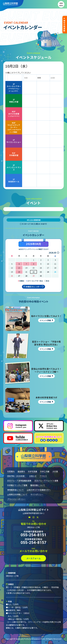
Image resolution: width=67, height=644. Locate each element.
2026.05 (53, 253)
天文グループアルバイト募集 (46, 481)
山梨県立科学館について (17, 494)
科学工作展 (45, 471)
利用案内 (11, 471)
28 (26, 276)
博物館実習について (16, 490)
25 (55, 272)
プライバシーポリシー (16, 499)
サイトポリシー (37, 494)
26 (12, 276)
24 (48, 272)
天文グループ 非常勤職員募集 (19, 481)
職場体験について (38, 485)
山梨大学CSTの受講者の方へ (39, 490)
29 (33, 276)
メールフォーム (34, 558)
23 (41, 272)
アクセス (43, 476)
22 (33, 272)
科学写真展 (33, 471)
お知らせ (33, 476)
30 (41, 276)
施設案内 (21, 471)
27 (19, 276)
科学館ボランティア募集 (17, 485)
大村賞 (55, 471)
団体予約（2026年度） (17, 476)
